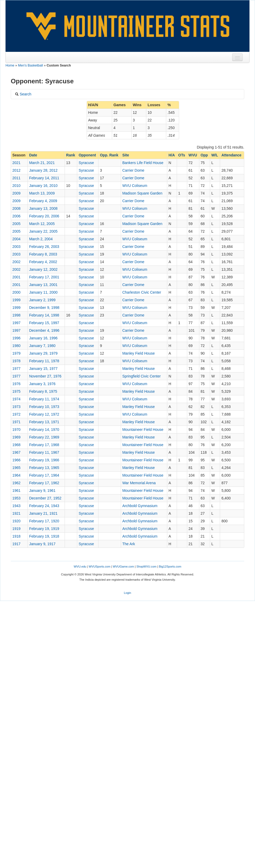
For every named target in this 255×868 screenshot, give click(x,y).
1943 (16, 506)
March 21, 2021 (42, 163)
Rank (71, 155)
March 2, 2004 (41, 239)
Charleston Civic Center (142, 292)
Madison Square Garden (142, 193)
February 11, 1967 (44, 452)
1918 (16, 536)
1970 (16, 430)
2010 (16, 186)
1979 (16, 353)
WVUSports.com (100, 566)
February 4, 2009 (43, 201)
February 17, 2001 (44, 277)
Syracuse (86, 163)
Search (23, 94)
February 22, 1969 (44, 437)
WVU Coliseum (135, 186)
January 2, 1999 (42, 300)
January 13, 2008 (43, 208)
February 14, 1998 (44, 315)
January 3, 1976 (42, 384)
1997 (16, 323)
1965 (16, 468)
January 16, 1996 (43, 338)
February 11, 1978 (44, 361)
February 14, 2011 (44, 178)
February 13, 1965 (44, 468)
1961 (16, 491)
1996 (16, 338)
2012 (16, 170)
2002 (16, 262)
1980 (16, 346)
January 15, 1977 (43, 369)
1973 (16, 407)
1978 (16, 361)
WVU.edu (80, 566)
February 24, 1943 (44, 506)
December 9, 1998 (44, 308)
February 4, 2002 (43, 262)
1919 (16, 529)
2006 (16, 216)
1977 (16, 369)
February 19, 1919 (44, 529)
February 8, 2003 (43, 254)
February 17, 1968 (44, 445)
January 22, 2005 (43, 231)
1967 (16, 452)
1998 (16, 315)
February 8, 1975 (43, 391)
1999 (16, 300)
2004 (16, 239)
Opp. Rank (109, 155)
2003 (16, 247)
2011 (16, 178)
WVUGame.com (124, 566)
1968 (16, 445)
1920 (16, 521)
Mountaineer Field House (143, 430)
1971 (16, 422)
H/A (172, 155)
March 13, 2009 (42, 193)
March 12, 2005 (42, 224)
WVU (193, 155)
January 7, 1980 (42, 346)
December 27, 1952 (45, 498)
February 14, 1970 (44, 430)
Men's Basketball (31, 65)
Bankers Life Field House (143, 163)
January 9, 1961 (42, 491)
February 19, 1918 (44, 536)
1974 (16, 399)
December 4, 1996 (44, 330)
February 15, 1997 (44, 323)
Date (33, 155)
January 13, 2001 (43, 285)
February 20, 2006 (44, 216)
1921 (16, 513)
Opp (204, 155)
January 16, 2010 (43, 186)
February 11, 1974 (44, 399)
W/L (215, 155)
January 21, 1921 (43, 513)
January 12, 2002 (43, 269)
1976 (16, 384)
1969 (16, 437)
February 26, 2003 (44, 247)
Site (126, 155)
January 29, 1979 (43, 353)
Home (10, 65)
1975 (16, 391)
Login (127, 593)
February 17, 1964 (44, 475)
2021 (16, 163)
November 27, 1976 (45, 376)
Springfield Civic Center (142, 376)
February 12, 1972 (44, 414)
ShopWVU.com (146, 566)
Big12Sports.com (170, 566)
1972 (16, 414)
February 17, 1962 (44, 483)
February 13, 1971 (44, 422)
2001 (16, 277)
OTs (182, 155)
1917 (16, 544)
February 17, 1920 (44, 521)
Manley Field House (139, 353)
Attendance (231, 155)
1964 (16, 475)
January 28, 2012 (43, 170)
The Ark (129, 544)
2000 (16, 292)
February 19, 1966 (44, 460)
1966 (16, 460)
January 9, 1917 (42, 544)
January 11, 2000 (43, 292)
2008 (16, 208)
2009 (16, 193)
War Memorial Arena (139, 483)
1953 (16, 498)
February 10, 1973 (44, 407)
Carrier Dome (133, 170)
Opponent (87, 155)
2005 (16, 224)
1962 (16, 483)
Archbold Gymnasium (140, 506)
